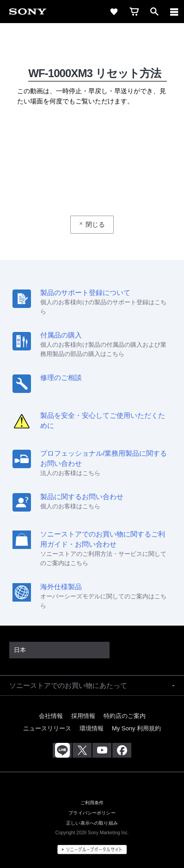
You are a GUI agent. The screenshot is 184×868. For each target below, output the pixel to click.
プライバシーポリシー (92, 813)
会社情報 (51, 716)
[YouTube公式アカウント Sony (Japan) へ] (102, 750)
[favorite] (114, 12)
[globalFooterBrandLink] (92, 850)
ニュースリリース (47, 728)
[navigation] (174, 12)
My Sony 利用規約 (136, 728)
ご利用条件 (92, 802)
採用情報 (83, 716)
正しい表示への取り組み (92, 823)
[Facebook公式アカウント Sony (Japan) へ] (122, 750)
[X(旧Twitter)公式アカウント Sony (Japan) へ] (82, 750)
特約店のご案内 (125, 716)
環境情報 (92, 728)
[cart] (134, 12)
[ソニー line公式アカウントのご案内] (62, 750)
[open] (154, 12)
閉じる (95, 224)
